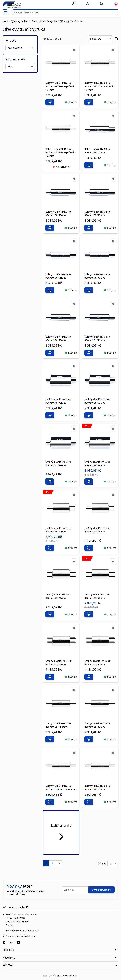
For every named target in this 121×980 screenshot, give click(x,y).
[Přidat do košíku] (50, 102)
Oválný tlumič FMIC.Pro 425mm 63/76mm (58, 596)
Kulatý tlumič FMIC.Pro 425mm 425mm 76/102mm (61, 787)
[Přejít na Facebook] (4, 942)
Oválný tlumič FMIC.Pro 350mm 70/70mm (58, 401)
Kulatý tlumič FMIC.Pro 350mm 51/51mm (58, 276)
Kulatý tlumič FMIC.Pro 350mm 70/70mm (97, 150)
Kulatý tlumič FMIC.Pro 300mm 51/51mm (97, 338)
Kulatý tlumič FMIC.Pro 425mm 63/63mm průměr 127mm (60, 152)
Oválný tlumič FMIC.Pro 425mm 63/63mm (98, 596)
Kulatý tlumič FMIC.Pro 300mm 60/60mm (58, 338)
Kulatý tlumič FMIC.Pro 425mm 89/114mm (58, 725)
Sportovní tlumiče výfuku (44, 21)
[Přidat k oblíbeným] (74, 50)
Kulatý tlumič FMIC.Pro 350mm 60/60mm (58, 213)
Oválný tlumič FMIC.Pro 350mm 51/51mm (58, 463)
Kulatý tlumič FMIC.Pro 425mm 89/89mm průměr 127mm (60, 86)
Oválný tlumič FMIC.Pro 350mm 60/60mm (98, 401)
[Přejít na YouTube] (19, 942)
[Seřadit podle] (100, 39)
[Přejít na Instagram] (12, 942)
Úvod (5, 21)
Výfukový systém (20, 21)
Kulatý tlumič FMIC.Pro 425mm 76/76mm (97, 787)
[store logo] (11, 5)
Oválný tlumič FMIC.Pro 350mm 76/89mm (98, 463)
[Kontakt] (74, 3)
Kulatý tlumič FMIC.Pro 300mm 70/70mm (97, 276)
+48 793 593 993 (29, 930)
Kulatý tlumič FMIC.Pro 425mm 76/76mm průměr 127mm (99, 86)
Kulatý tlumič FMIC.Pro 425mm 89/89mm (97, 725)
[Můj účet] (88, 4)
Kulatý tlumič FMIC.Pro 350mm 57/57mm (97, 213)
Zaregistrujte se (101, 889)
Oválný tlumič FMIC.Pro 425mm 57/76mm (98, 530)
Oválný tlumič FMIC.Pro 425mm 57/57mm (98, 662)
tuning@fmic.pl (28, 936)
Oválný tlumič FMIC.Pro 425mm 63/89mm (58, 530)
